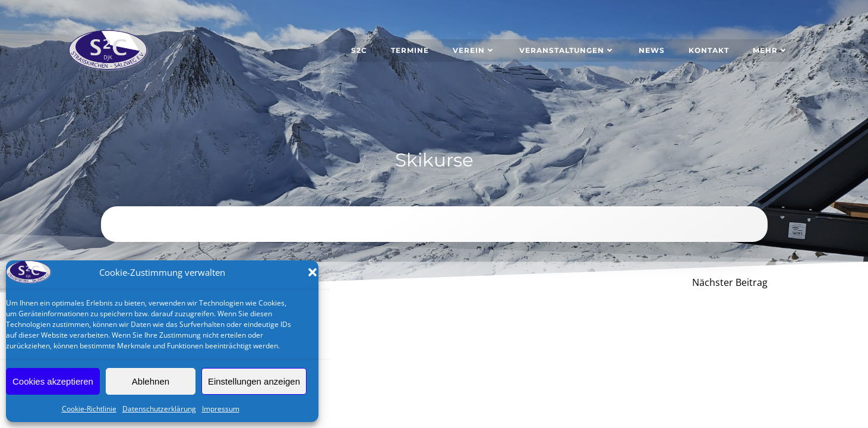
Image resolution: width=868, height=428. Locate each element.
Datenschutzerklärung (159, 409)
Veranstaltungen (567, 50)
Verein (474, 50)
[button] (313, 272)
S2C (359, 50)
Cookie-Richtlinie (89, 409)
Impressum (221, 409)
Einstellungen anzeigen (254, 381)
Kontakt (709, 50)
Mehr (771, 50)
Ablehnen (151, 381)
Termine (410, 50)
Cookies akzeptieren (53, 381)
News (652, 50)
